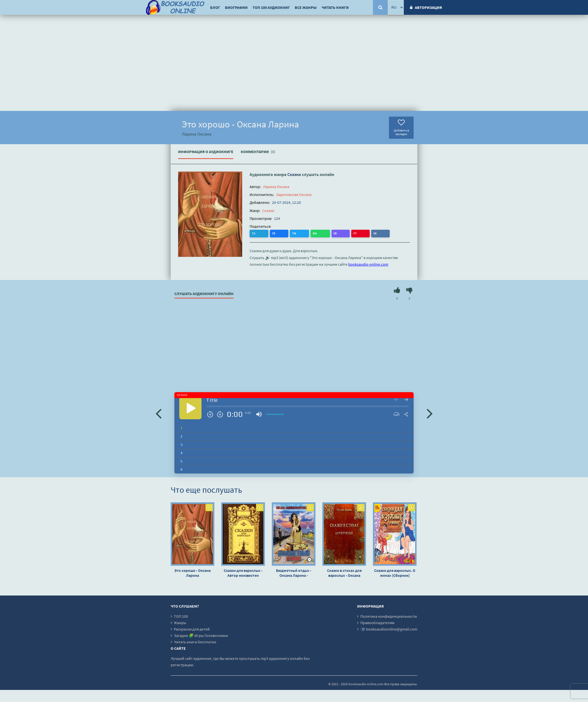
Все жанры (306, 7)
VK (314, 233)
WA (285, 233)
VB (295, 233)
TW (274, 233)
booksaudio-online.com (368, 264)
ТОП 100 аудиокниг (271, 7)
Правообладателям (377, 622)
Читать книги (335, 7)
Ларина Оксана (276, 187)
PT (304, 233)
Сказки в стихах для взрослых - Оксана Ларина (344, 573)
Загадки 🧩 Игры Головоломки (201, 635)
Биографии (236, 7)
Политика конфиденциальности (389, 616)
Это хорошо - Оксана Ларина (193, 573)
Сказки (294, 174)
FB (264, 233)
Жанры (180, 622)
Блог (215, 7)
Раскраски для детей (192, 629)
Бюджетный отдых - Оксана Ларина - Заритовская (294, 573)
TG (254, 233)
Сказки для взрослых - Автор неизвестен (243, 573)
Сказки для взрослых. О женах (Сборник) (395, 573)
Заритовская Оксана (294, 194)
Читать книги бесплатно (195, 642)
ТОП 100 (181, 616)
